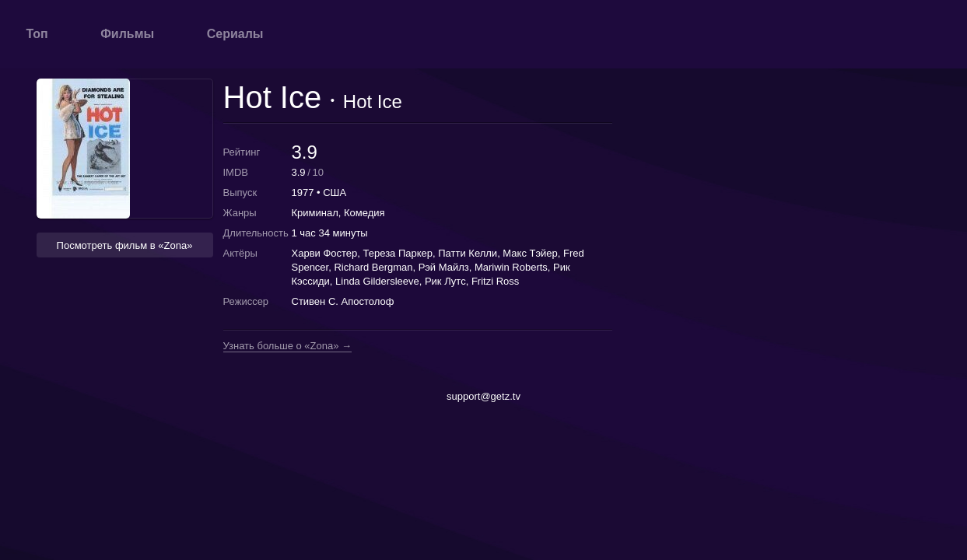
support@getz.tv (483, 396)
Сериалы (235, 34)
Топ (37, 34)
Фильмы (127, 34)
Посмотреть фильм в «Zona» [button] (125, 245)
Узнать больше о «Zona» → (288, 346)
